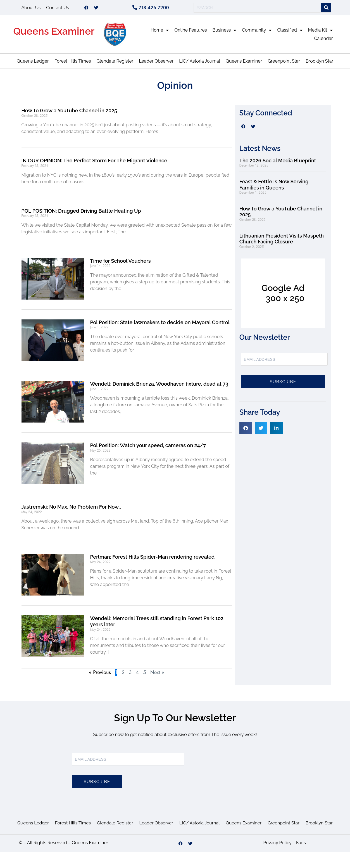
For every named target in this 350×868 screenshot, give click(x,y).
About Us (31, 9)
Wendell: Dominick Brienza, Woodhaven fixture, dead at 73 (159, 386)
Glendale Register (115, 63)
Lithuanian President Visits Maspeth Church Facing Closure (282, 241)
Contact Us (58, 9)
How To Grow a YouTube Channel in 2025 (69, 112)
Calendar (323, 40)
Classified (290, 32)
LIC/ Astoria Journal (200, 63)
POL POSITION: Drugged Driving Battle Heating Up (81, 213)
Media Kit (321, 32)
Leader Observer (156, 63)
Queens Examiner (54, 33)
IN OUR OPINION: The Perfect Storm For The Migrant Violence (94, 163)
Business (225, 32)
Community (257, 32)
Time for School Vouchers (120, 263)
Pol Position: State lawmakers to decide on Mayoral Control (160, 324)
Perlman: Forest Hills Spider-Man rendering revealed (152, 559)
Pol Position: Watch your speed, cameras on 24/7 (148, 447)
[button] (246, 430)
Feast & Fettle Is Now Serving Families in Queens (274, 187)
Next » (157, 674)
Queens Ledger (33, 63)
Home (160, 32)
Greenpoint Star (284, 63)
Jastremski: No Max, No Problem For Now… (71, 509)
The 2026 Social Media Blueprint (278, 163)
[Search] (326, 9)
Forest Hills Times (73, 63)
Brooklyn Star (319, 63)
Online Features (191, 32)
